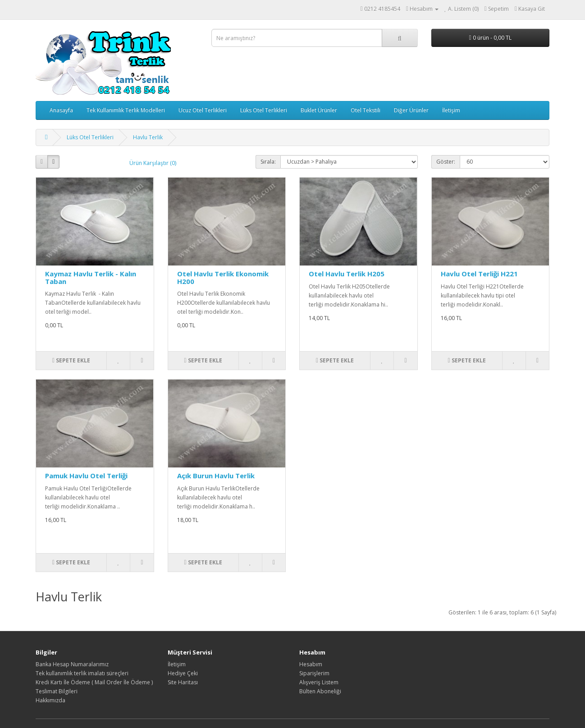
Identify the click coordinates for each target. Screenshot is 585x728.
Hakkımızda (50, 700)
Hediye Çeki (183, 673)
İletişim (451, 110)
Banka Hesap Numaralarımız (72, 664)
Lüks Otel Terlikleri (264, 110)
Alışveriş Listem (319, 682)
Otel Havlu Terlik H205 (347, 274)
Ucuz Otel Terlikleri (203, 110)
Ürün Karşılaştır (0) (153, 163)
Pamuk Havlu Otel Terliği (86, 476)
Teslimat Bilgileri (57, 691)
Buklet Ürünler (319, 110)
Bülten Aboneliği (320, 691)
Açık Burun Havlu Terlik (216, 476)
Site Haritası (183, 682)
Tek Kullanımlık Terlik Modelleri (126, 110)
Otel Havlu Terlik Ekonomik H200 (223, 277)
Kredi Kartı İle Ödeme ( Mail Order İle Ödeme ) (94, 682)
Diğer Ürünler (411, 110)
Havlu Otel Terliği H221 (479, 274)
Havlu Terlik (148, 137)
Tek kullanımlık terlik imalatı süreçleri (82, 673)
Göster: (446, 162)
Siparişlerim (314, 673)
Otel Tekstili (366, 110)
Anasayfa (61, 110)
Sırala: (268, 162)
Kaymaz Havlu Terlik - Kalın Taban (91, 277)
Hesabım (311, 664)
